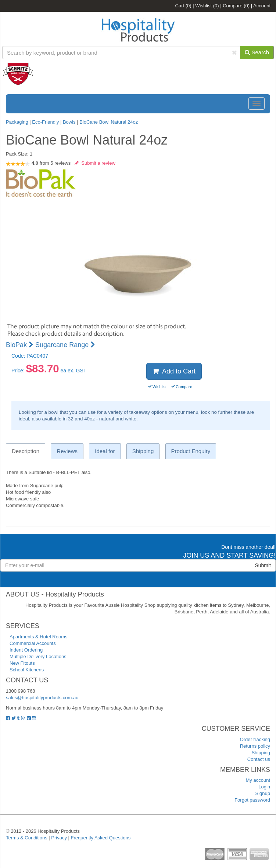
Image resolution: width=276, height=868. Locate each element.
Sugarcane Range (65, 345)
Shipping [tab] (143, 451)
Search (257, 52)
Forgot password (252, 800)
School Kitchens (27, 670)
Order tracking (255, 739)
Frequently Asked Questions (101, 838)
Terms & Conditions (27, 838)
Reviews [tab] (67, 451)
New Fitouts (22, 663)
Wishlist (207, 6)
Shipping (261, 753)
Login (264, 787)
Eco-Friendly (46, 122)
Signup (263, 793)
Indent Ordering (26, 650)
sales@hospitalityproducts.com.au (42, 698)
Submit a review (95, 163)
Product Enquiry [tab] (191, 451)
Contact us (259, 759)
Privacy (59, 838)
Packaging (17, 122)
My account (258, 780)
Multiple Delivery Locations (38, 657)
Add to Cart (174, 371)
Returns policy (255, 746)
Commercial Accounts (33, 643)
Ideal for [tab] (105, 451)
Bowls (69, 122)
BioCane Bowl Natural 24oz (109, 122)
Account (262, 6)
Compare (236, 6)
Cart (183, 6)
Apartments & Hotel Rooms (39, 637)
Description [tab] (26, 451)
